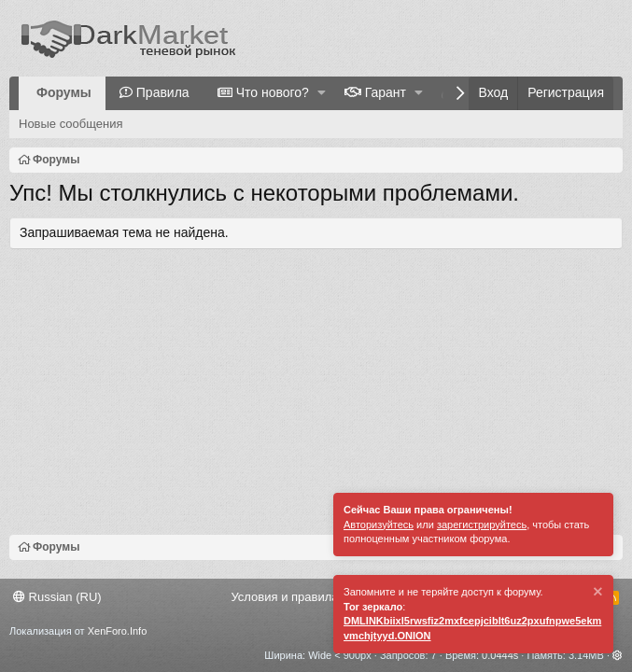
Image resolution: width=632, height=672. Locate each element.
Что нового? (273, 92)
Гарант (386, 92)
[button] (322, 93)
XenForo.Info (118, 631)
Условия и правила (284, 597)
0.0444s (500, 655)
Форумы (64, 92)
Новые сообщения (71, 124)
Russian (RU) (57, 597)
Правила (163, 92)
